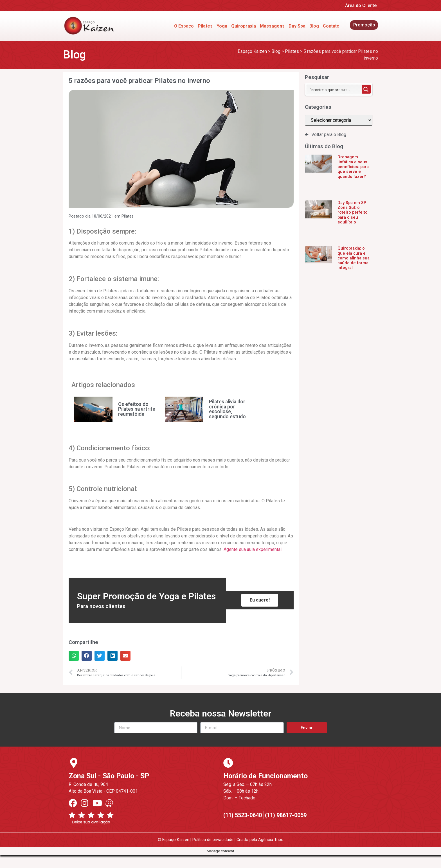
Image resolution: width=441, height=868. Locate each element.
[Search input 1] (334, 89)
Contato (331, 26)
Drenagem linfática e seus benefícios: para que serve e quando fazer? (353, 167)
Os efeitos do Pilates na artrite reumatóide (137, 409)
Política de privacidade (213, 840)
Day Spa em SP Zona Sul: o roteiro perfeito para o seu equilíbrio (353, 213)
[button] (74, 656)
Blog (314, 26)
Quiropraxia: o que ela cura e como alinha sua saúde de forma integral (354, 258)
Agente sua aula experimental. (253, 549)
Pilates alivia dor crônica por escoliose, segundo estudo (227, 409)
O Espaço (184, 26)
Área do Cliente (361, 5)
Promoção (364, 25)
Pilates (128, 216)
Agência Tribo (271, 840)
